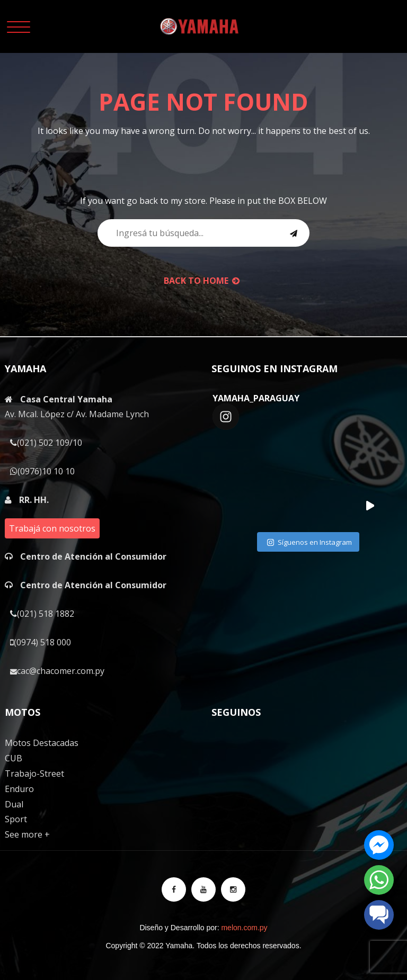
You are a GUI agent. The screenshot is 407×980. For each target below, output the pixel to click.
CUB (14, 758)
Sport (16, 819)
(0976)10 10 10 (42, 471)
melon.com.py (244, 928)
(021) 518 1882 (42, 614)
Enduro (19, 789)
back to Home (202, 281)
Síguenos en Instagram (309, 543)
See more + (27, 834)
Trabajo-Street (34, 774)
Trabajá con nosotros (52, 528)
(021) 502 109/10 (46, 443)
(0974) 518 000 (41, 642)
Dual (14, 804)
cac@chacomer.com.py (57, 671)
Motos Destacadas (42, 743)
